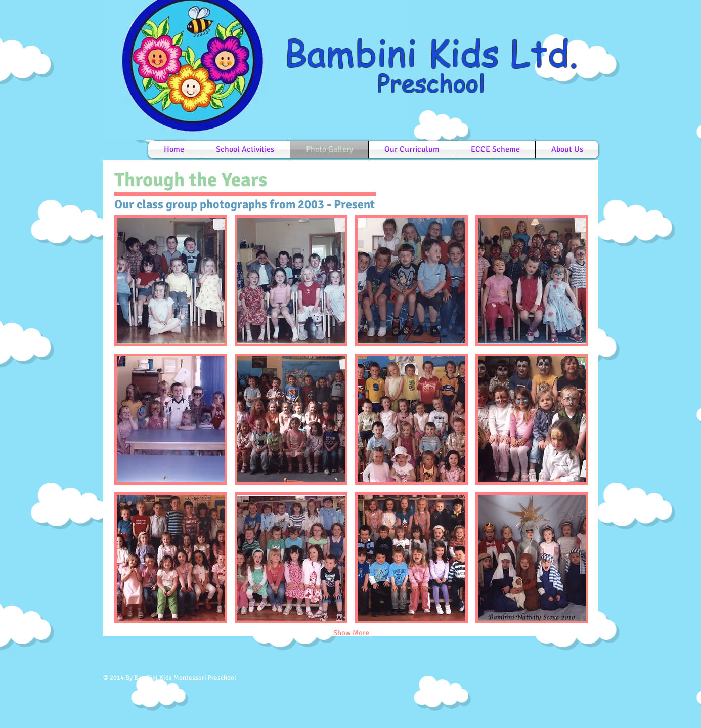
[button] (171, 281)
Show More (352, 633)
